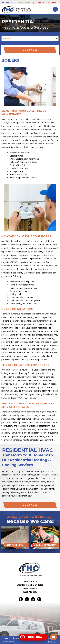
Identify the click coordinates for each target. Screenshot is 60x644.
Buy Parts (7, 2)
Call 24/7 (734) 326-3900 (47, 2)
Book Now (30, 50)
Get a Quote (24, 2)
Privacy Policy (8, 642)
